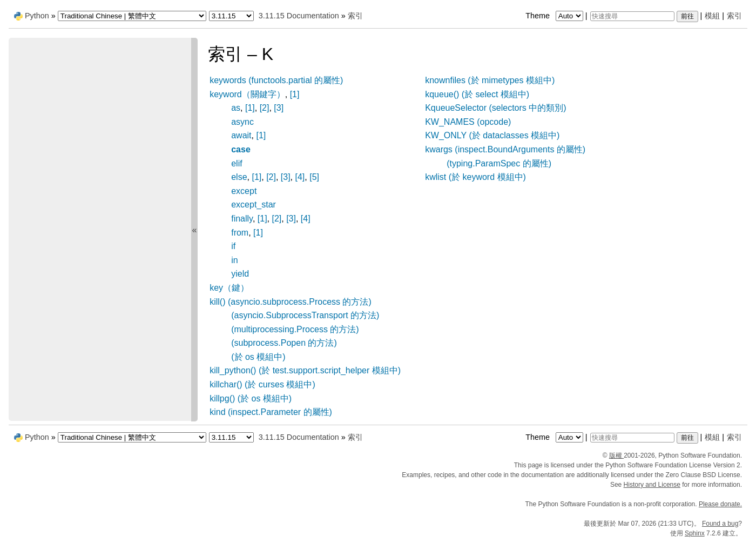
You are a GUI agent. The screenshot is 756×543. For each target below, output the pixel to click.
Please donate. (720, 504)
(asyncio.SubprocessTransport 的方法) (305, 315)
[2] (265, 108)
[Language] (132, 16)
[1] (295, 94)
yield (240, 274)
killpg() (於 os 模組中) (251, 398)
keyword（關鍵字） (247, 94)
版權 (616, 455)
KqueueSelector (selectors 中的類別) (495, 108)
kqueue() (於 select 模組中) (477, 94)
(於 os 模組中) (258, 357)
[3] (279, 108)
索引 (734, 16)
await (241, 135)
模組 (712, 16)
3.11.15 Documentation (299, 16)
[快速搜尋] (632, 16)
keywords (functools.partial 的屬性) (276, 80)
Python (37, 16)
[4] (300, 177)
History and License (652, 485)
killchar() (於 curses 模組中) (262, 384)
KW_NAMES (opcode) (468, 122)
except (244, 191)
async (242, 122)
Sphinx (695, 533)
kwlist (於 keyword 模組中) (475, 177)
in (234, 260)
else (239, 177)
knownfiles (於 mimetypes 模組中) (490, 80)
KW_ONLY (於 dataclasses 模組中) (492, 135)
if (233, 246)
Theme (555, 16)
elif (237, 163)
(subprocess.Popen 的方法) (284, 343)
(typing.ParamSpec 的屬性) (499, 163)
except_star (254, 205)
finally (242, 219)
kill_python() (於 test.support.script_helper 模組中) (305, 370)
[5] (314, 177)
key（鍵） (229, 288)
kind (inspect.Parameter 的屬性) (271, 412)
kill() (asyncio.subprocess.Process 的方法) (291, 302)
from (240, 233)
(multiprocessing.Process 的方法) (295, 329)
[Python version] (231, 16)
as (236, 108)
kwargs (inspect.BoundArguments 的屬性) (505, 149)
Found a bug (720, 524)
